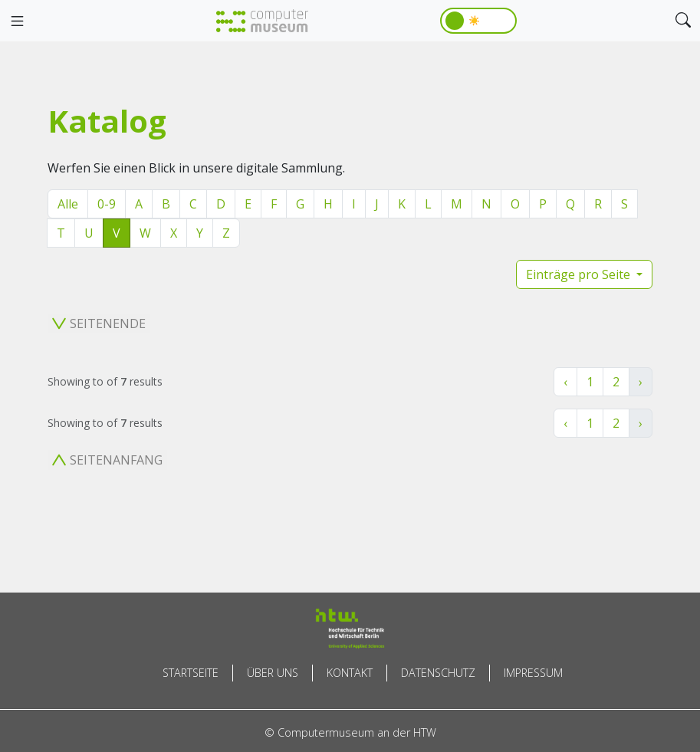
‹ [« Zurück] (565, 382)
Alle (68, 204)
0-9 (107, 204)
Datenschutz (438, 673)
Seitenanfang (107, 460)
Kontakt (350, 673)
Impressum (533, 673)
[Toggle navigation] (17, 21)
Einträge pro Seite (580, 274)
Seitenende (99, 323)
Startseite (191, 673)
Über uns (273, 673)
